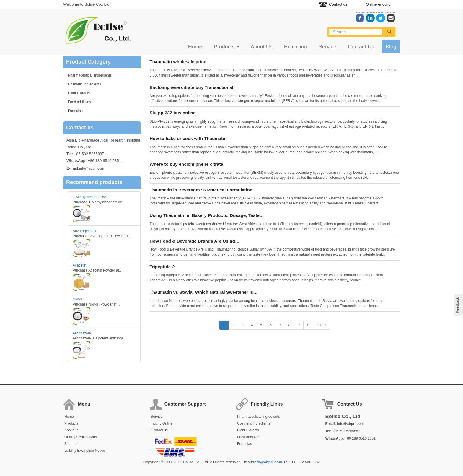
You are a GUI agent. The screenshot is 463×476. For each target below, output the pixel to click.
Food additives (79, 102)
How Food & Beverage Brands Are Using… (195, 241)
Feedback (458, 305)
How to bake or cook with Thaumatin (188, 138)
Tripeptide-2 (162, 267)
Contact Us (361, 47)
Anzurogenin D (84, 231)
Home (195, 47)
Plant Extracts (79, 93)
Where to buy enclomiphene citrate (186, 164)
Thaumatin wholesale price (178, 62)
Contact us (338, 4)
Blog (391, 47)
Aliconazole (82, 333)
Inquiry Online (162, 423)
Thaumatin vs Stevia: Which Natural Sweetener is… (204, 292)
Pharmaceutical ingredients (90, 75)
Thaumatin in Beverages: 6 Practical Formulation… (203, 190)
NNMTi (78, 299)
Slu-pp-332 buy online (173, 113)
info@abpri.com (92, 168)
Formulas (75, 111)
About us (71, 430)
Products (226, 47)
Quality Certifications (81, 437)
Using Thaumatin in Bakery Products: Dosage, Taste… (207, 215)
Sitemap (71, 444)
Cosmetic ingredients (84, 84)
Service (327, 47)
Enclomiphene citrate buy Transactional (191, 87)
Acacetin (79, 265)
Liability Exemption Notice (85, 451)
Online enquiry (378, 4)
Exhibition (296, 47)
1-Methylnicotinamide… (91, 197)
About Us (262, 47)
